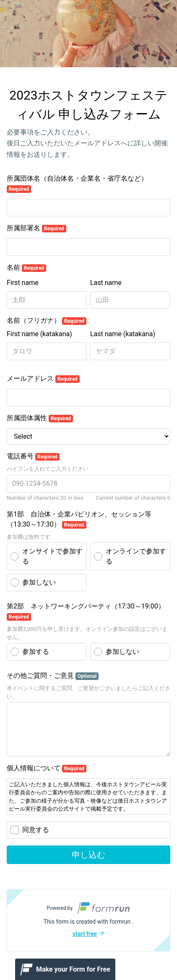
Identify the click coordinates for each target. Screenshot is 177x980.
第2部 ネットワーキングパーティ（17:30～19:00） (86, 611)
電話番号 (33, 456)
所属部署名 (36, 228)
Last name (106, 283)
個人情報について (47, 768)
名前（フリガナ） (47, 321)
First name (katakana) (39, 334)
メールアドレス (43, 379)
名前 (26, 268)
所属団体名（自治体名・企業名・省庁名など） (77, 184)
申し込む (88, 855)
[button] (88, 920)
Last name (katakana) (123, 334)
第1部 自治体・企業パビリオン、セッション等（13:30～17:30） (79, 519)
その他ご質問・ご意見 (53, 676)
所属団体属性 (40, 418)
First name (23, 283)
